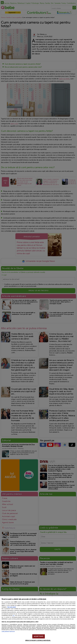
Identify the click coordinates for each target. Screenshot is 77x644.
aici (14, 615)
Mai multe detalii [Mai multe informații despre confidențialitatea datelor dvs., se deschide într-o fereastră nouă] (12, 607)
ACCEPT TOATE (38, 636)
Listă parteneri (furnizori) (8, 632)
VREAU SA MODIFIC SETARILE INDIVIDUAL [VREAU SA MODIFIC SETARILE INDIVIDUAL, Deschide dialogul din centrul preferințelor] (38, 640)
